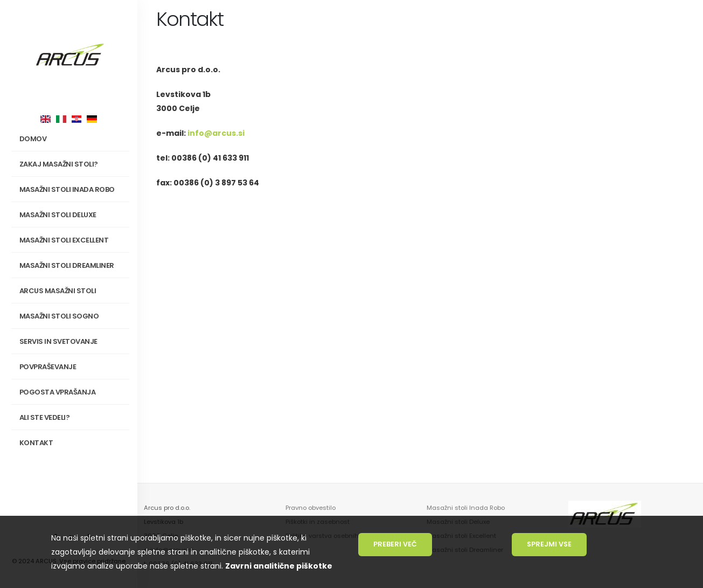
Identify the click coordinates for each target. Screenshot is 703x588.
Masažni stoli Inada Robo (466, 508)
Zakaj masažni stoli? (72, 164)
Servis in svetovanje (58, 341)
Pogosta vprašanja (58, 392)
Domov (33, 139)
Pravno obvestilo (311, 508)
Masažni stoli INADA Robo (72, 190)
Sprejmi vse (549, 544)
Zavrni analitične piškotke (279, 566)
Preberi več (395, 544)
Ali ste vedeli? (45, 417)
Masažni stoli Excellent (64, 240)
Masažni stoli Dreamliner (67, 265)
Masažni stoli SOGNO (72, 316)
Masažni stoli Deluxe (58, 215)
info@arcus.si (216, 133)
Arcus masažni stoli (72, 291)
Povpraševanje (48, 367)
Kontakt (36, 443)
